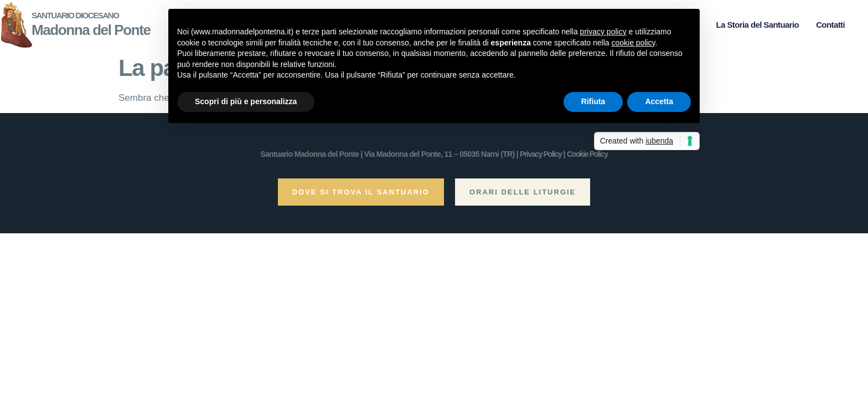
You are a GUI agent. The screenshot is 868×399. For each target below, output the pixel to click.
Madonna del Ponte (91, 30)
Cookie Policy (587, 154)
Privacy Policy (541, 154)
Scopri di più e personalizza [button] (246, 101)
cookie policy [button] (633, 43)
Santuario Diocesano (75, 15)
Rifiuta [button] (593, 101)
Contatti (830, 25)
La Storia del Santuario (758, 25)
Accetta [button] (659, 101)
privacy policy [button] (603, 32)
